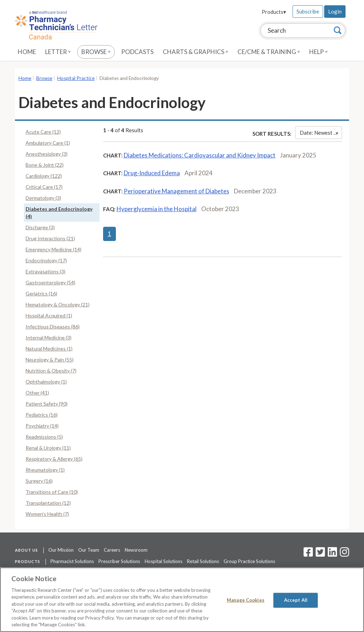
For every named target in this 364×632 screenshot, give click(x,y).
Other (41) (37, 393)
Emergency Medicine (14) (53, 249)
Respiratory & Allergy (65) (54, 459)
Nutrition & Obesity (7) (51, 371)
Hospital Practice (76, 78)
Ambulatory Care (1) (48, 143)
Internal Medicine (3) (49, 338)
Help (318, 52)
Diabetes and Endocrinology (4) (59, 213)
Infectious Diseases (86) (53, 326)
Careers (112, 550)
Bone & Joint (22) (45, 165)
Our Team (89, 550)
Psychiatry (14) (42, 426)
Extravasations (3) (45, 271)
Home (27, 52)
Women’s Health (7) (47, 514)
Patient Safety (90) (47, 404)
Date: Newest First (321, 133)
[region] (182, 600)
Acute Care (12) (43, 132)
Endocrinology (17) (46, 260)
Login (335, 11)
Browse (96, 52)
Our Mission (61, 550)
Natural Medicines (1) (49, 349)
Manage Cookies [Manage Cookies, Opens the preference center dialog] (246, 600)
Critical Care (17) (44, 187)
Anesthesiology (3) (47, 154)
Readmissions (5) (44, 437)
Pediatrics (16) (42, 415)
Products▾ (274, 12)
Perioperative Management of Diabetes (176, 191)
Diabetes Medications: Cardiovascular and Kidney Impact (200, 155)
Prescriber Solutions (119, 561)
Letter (58, 52)
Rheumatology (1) (45, 470)
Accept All (296, 600)
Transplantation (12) (48, 503)
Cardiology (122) (44, 176)
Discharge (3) (40, 227)
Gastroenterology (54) (50, 282)
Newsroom (136, 550)
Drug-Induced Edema (152, 173)
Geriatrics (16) (41, 293)
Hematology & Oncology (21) (58, 304)
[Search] (338, 30)
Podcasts (137, 52)
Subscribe (308, 11)
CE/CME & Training (269, 52)
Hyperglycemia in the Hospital (157, 209)
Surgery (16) (39, 481)
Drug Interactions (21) (50, 238)
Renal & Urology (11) (48, 448)
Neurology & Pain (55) (50, 360)
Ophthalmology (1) (46, 382)
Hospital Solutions (164, 561)
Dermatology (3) (43, 198)
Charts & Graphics (196, 52)
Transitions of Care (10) (52, 492)
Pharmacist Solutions (72, 561)
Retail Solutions (203, 561)
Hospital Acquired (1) (49, 315)
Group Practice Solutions (249, 561)
